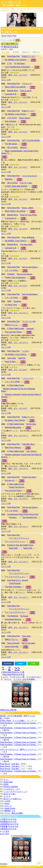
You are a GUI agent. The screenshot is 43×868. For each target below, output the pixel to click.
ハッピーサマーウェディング (15, 792)
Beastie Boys (13, 91)
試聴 (33, 60)
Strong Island (24, 118)
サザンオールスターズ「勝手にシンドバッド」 (19, 749)
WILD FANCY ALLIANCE (15, 87)
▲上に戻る (5, 834)
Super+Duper (10, 808)
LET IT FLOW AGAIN (31, 140)
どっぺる (4, 10)
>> (17, 668)
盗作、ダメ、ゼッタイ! (18, 75)
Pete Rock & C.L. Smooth (18, 580)
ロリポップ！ (31, 867)
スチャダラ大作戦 (12, 382)
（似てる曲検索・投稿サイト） (14, 5)
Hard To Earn (10, 362)
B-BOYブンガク (29, 56)
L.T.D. (10, 63)
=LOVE (7, 801)
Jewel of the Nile (12, 647)
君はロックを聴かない (12, 799)
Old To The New (28, 643)
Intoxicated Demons (13, 619)
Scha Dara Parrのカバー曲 (13, 672)
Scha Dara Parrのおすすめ (13, 674)
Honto (7, 804)
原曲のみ (36, 52)
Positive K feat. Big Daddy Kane (20, 545)
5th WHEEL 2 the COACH (16, 60)
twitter (21, 664)
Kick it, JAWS (28, 208)
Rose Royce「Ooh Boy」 (10, 764)
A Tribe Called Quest (16, 329)
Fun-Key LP (10, 480)
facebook (8, 664)
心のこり (8, 806)
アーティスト (21, 10)
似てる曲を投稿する (10, 44)
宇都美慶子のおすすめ (9, 826)
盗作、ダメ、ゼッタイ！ (18, 313)
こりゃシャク (28, 378)
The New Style (26, 245)
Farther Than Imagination (15, 277)
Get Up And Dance (24, 274)
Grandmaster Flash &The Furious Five (23, 514)
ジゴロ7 (25, 351)
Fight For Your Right (28, 215)
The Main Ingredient (13, 587)
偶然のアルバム (11, 325)
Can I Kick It (31, 451)
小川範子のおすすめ (8, 819)
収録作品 (9, 179)
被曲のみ (26, 52)
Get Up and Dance (30, 267)
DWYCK (22, 358)
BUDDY (23, 148)
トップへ (4, 677)
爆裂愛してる (10, 811)
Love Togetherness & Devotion (17, 67)
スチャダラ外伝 (11, 270)
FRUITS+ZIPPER (10, 787)
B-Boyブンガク (28, 111)
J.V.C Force (12, 118)
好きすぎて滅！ (10, 794)
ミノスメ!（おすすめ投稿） (25, 679)
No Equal (24, 616)
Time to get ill (26, 91)
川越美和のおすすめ (8, 829)
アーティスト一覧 (17, 677)
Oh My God (31, 424)
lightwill (19, 867)
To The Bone (19, 64)
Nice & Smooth (13, 643)
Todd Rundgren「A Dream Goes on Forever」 (19, 723)
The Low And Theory (13, 332)
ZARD (6, 784)
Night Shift (13, 548)
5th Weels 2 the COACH (15, 420)
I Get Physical (15, 583)
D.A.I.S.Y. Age (26, 183)
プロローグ (27, 84)
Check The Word (29, 477)
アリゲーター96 (29, 322)
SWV (9, 301)
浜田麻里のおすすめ (8, 822)
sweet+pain (8, 782)
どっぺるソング (11, 2)
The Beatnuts (13, 616)
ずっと (6, 780)
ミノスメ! (39, 9)
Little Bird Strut (28, 444)
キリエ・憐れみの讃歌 (14, 813)
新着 (13, 10)
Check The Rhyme (17, 487)
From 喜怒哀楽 (28, 237)
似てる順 (6, 52)
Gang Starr (12, 358)
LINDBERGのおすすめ (9, 824)
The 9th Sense (11, 144)
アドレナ (7, 796)
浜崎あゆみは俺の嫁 (8, 710)
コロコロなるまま (29, 176)
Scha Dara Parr (14, 56)
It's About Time (11, 305)
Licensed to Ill (11, 94)
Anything (17, 301)
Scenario (30, 329)
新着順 (16, 52)
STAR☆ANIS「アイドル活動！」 (14, 721)
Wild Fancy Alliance (13, 448)
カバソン (30, 9)
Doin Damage (11, 121)
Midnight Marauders (13, 427)
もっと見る (5, 831)
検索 (18, 40)
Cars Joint (26, 636)
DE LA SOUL (13, 147)
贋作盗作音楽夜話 (11, 47)
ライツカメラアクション (19, 538)
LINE (33, 664)
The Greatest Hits (30, 517)
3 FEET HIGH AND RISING (16, 186)
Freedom (11, 274)
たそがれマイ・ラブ (12, 789)
